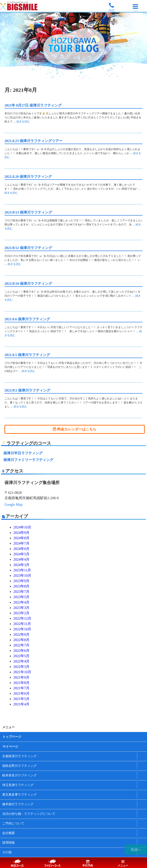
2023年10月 (22, 576)
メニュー (123, 864)
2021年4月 (21, 704)
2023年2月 (21, 613)
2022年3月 (21, 667)
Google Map (13, 504)
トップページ (12, 737)
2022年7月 (21, 645)
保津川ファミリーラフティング (28, 460)
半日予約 (88, 864)
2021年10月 (22, 672)
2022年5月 (21, 656)
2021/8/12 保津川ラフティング (28, 248)
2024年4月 (21, 559)
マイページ (10, 747)
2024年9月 (21, 533)
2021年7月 (21, 688)
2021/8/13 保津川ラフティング (28, 212)
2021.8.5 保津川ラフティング (27, 355)
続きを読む (23, 122)
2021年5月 (21, 699)
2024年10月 (22, 527)
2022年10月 (22, 629)
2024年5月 (21, 554)
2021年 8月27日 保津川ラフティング (33, 105)
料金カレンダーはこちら (75, 429)
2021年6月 (21, 693)
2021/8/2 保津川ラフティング (27, 390)
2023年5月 (21, 597)
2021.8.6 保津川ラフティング (27, 319)
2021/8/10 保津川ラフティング (28, 284)
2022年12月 (22, 618)
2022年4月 (21, 661)
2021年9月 (21, 677)
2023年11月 (22, 570)
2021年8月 (21, 683)
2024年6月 (21, 549)
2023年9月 (21, 581)
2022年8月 (21, 640)
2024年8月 (21, 538)
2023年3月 (21, 608)
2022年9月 (21, 634)
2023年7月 (21, 592)
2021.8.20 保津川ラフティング (28, 177)
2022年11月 (22, 624)
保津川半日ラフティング (23, 453)
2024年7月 (21, 543)
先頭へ (136, 850)
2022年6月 (21, 651)
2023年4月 (21, 602)
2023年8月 (21, 586)
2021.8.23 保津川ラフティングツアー (33, 141)
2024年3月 (21, 565)
